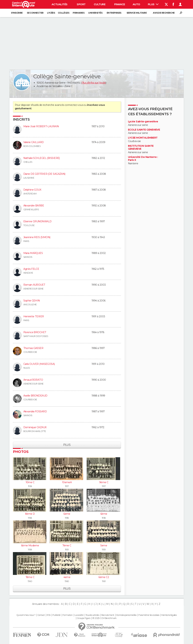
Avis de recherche (164, 13)
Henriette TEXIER (34, 316)
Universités (95, 13)
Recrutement (108, 615)
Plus (153, 4)
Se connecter (35, 13)
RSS (49, 615)
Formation (68, 615)
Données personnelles (126, 615)
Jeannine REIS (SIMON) (37, 237)
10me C (30, 482)
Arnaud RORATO (33, 380)
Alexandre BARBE (34, 206)
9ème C (104, 482)
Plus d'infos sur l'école (94, 83)
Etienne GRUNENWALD (37, 221)
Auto (136, 4)
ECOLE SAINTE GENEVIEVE (144, 130)
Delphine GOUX (32, 190)
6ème (104, 514)
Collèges (64, 13)
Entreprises (114, 13)
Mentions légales (169, 615)
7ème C (67, 545)
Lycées (51, 13)
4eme (67, 577)
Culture (100, 4)
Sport (81, 4)
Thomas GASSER (33, 348)
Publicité (57, 615)
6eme (67, 514)
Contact (41, 615)
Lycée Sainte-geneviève (143, 122)
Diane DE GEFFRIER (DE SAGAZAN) (44, 174)
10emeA (67, 482)
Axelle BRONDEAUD (35, 396)
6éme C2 (104, 577)
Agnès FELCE (31, 269)
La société (79, 615)
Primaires (79, 13)
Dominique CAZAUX (35, 427)
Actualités (59, 4)
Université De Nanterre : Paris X (143, 159)
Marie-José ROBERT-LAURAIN (41, 126)
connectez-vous (74, 105)
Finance (120, 4)
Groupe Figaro (84, 618)
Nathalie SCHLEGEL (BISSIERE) (42, 158)
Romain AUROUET (34, 285)
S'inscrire (17, 13)
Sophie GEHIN (32, 301)
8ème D (30, 514)
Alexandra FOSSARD (35, 411)
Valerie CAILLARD (34, 142)
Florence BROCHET (35, 332)
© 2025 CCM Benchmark (104, 618)
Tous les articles (92, 615)
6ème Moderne (30, 545)
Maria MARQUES (33, 253)
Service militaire (137, 13)
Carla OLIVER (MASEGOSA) (39, 364)
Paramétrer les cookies (149, 615)
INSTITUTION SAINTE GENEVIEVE (141, 148)
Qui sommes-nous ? (26, 615)
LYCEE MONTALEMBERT (143, 138)
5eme (104, 545)
